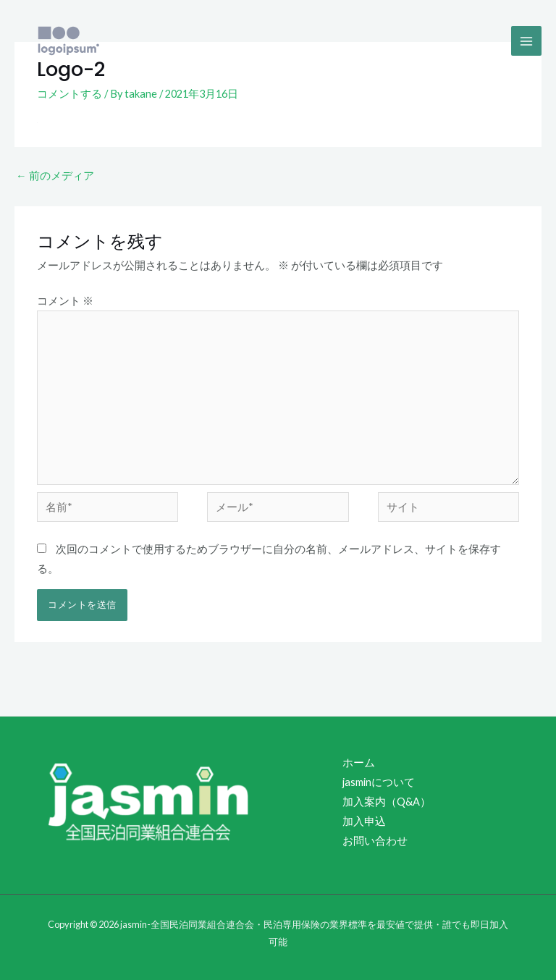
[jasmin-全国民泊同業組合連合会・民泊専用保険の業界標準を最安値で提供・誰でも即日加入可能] (69, 41)
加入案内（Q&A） (387, 802)
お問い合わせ (375, 841)
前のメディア (55, 176)
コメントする (69, 94)
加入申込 (364, 821)
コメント (65, 301)
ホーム (359, 763)
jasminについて (379, 782)
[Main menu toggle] (526, 41)
